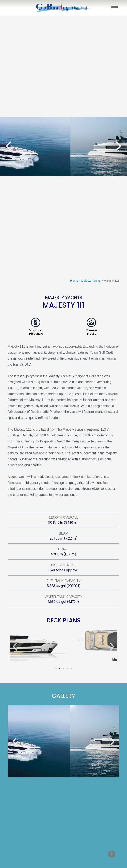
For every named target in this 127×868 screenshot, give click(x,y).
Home (74, 281)
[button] (8, 146)
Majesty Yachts (91, 281)
